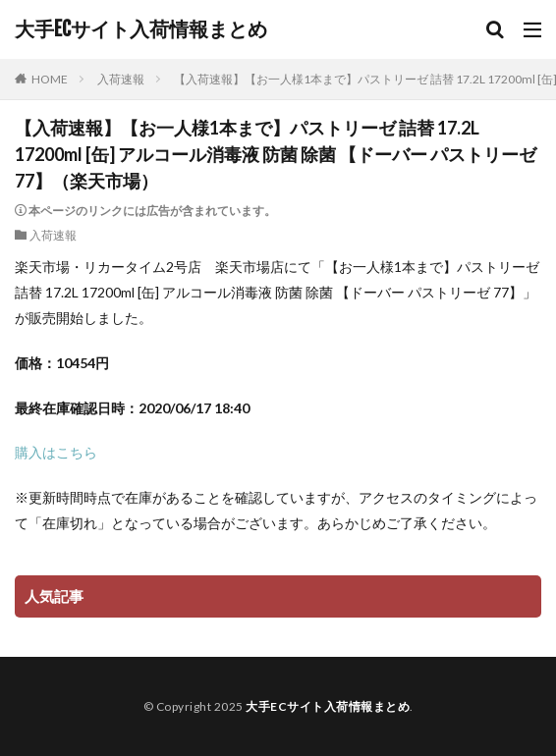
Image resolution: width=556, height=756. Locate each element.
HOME (50, 79)
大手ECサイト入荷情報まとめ (141, 29)
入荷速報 (121, 79)
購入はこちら (56, 452)
